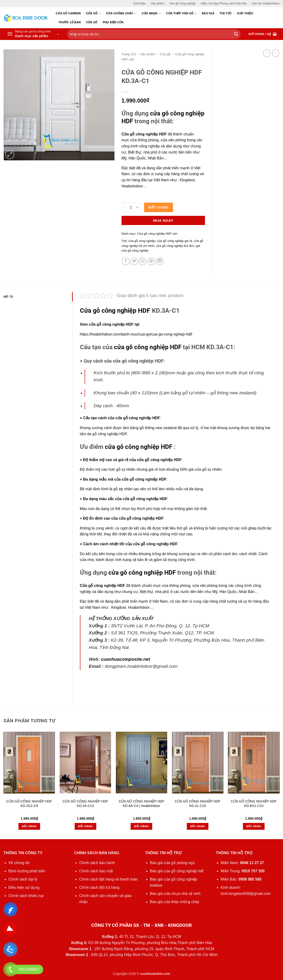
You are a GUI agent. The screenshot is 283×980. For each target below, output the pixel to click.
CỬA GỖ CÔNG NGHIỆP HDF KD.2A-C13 (85, 804)
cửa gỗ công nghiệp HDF (148, 347)
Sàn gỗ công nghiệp (183, 3)
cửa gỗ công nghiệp (142, 241)
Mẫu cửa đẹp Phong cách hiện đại (224, 3)
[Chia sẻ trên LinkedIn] (160, 261)
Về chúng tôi (19, 863)
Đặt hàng (158, 207)
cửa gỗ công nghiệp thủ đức (175, 246)
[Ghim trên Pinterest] (151, 261)
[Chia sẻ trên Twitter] (134, 261)
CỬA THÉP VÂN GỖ (181, 14)
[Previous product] (276, 53)
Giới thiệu (140, 3)
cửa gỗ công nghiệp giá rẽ (174, 241)
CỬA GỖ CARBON (68, 13)
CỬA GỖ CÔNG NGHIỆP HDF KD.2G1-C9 (29, 804)
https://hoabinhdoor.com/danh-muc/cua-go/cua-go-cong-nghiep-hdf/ (136, 334)
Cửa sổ (92, 22)
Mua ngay (163, 220)
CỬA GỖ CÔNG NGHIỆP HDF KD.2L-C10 (198, 804)
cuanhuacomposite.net (125, 659)
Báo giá (208, 13)
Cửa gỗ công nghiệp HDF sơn (157, 234)
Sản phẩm (158, 3)
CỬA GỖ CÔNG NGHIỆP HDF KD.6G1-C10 (254, 804)
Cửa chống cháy (121, 14)
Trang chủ (129, 54)
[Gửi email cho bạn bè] (143, 261)
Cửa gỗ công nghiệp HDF (144, 134)
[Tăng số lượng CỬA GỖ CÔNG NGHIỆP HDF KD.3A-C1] (138, 207)
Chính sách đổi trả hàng (99, 887)
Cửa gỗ (93, 14)
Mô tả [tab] (8, 297)
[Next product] (267, 53)
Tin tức (226, 13)
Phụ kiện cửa (113, 22)
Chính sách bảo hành (97, 863)
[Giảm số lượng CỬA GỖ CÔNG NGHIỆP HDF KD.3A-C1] (124, 207)
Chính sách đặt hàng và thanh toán (108, 879)
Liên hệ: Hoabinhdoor (265, 3)
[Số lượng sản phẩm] (131, 207)
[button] (33, 34)
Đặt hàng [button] (29, 826)
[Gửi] (236, 34)
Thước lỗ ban (69, 22)
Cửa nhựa (151, 14)
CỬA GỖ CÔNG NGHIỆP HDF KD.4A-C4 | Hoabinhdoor (141, 804)
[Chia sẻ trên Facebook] (126, 261)
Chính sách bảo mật (96, 871)
